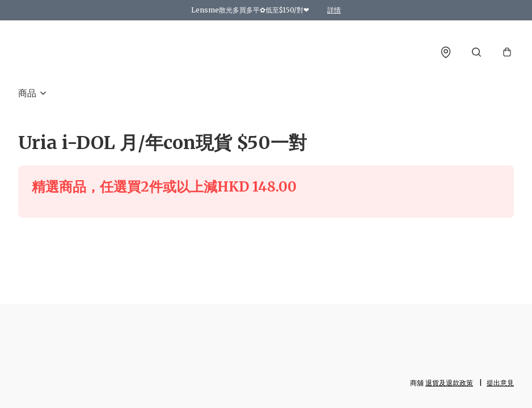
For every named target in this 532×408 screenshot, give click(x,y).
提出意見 (500, 383)
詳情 (334, 10)
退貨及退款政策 (449, 383)
